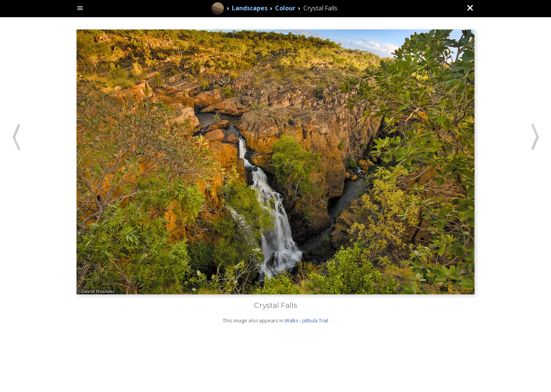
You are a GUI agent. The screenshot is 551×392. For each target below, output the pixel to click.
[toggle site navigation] (80, 9)
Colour (285, 8)
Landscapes (250, 8)
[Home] (218, 8)
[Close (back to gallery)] (470, 8)
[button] (16, 138)
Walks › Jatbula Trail (306, 320)
